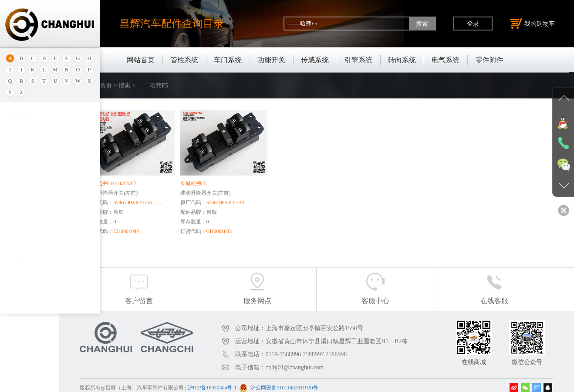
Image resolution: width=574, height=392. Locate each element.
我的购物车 (533, 24)
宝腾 (19, 241)
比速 (19, 274)
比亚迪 (22, 285)
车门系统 (228, 60)
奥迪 (19, 125)
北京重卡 (24, 306)
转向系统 (402, 60)
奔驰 (19, 263)
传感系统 (315, 60)
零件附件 (490, 60)
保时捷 (22, 187)
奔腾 (19, 252)
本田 (19, 208)
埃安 (19, 147)
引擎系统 (358, 60)
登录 (473, 24)
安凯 (19, 136)
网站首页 (141, 60)
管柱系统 (184, 60)
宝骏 (19, 219)
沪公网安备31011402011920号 (324, 383)
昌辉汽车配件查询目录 (172, 23)
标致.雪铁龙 (28, 296)
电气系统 (446, 60)
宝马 (19, 230)
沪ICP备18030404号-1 (252, 383)
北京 (19, 176)
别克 (19, 198)
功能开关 (271, 60)
